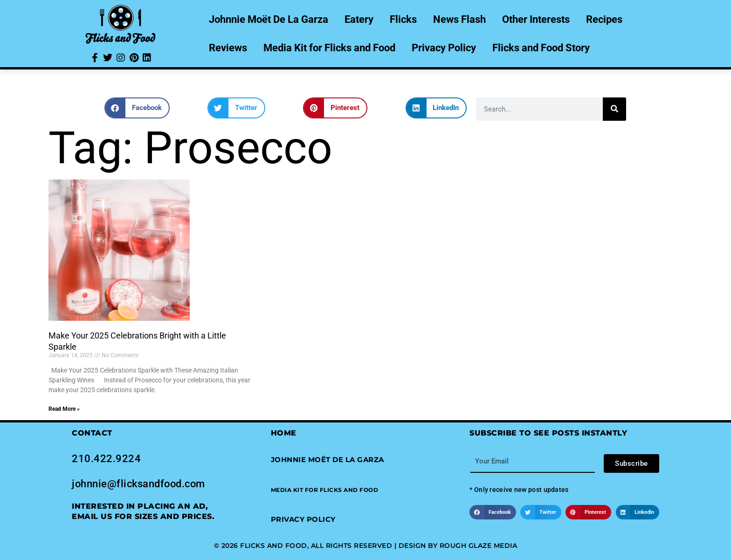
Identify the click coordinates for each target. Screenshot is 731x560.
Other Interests (536, 19)
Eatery (359, 19)
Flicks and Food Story (541, 48)
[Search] (614, 109)
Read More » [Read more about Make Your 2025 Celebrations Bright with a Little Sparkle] (64, 409)
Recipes (604, 19)
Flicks (403, 19)
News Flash (459, 19)
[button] (137, 108)
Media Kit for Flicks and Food (329, 48)
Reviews (228, 48)
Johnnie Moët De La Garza (269, 19)
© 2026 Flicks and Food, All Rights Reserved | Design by (327, 546)
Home (284, 433)
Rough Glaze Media (479, 546)
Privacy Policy (444, 48)
